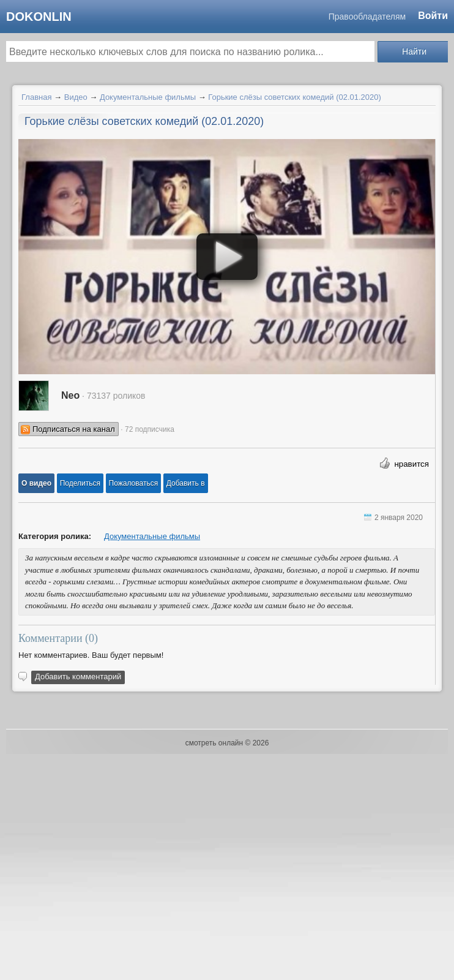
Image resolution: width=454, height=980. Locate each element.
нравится (411, 464)
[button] (36, 483)
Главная (36, 97)
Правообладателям (367, 17)
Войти (433, 16)
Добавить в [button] (186, 483)
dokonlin (39, 17)
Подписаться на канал (74, 429)
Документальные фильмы (148, 97)
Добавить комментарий (78, 677)
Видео (76, 97)
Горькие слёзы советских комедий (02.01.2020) (295, 97)
